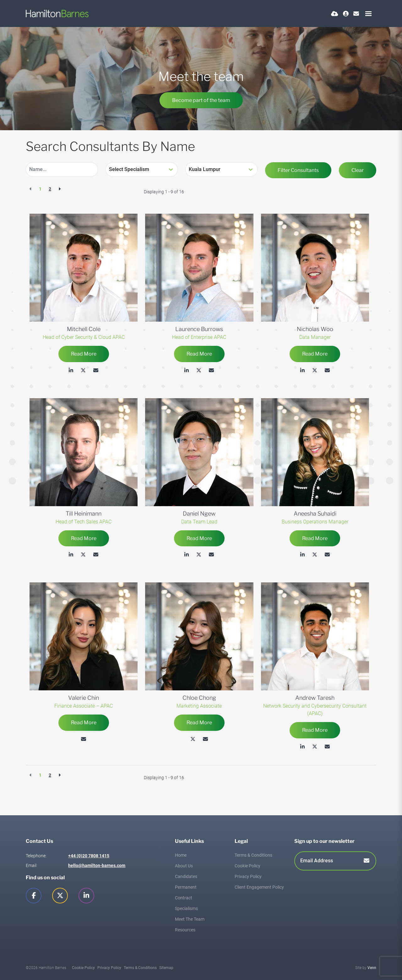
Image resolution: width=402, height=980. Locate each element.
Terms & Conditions (253, 855)
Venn (372, 968)
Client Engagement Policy (259, 887)
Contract (184, 898)
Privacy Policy (248, 876)
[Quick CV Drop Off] (335, 14)
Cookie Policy (247, 866)
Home (181, 855)
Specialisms (186, 908)
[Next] (60, 189)
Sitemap (166, 968)
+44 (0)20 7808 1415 (89, 856)
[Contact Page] (356, 14)
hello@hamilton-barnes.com (97, 865)
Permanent (186, 887)
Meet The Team (190, 919)
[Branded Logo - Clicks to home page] (57, 13)
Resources (185, 930)
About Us (184, 866)
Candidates (186, 876)
